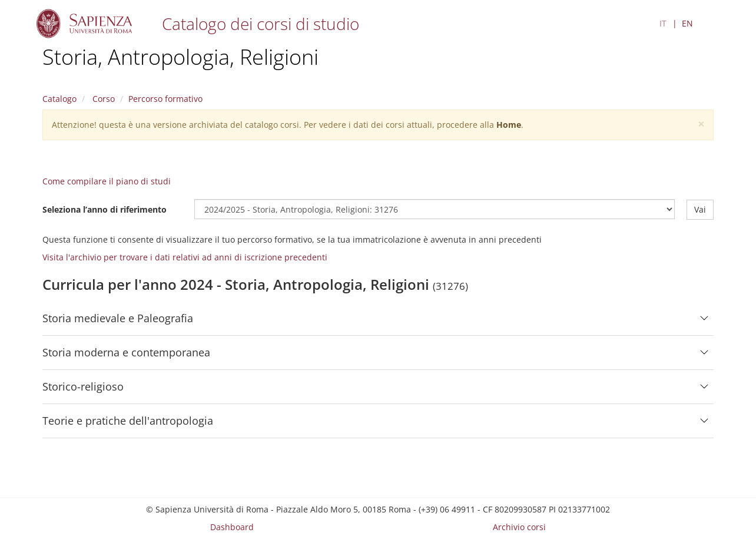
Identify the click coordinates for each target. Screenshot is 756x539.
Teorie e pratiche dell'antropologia (128, 421)
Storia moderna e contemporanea (126, 352)
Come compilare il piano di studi (107, 181)
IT (663, 23)
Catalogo (59, 99)
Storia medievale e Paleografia (118, 318)
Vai (700, 209)
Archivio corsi (519, 527)
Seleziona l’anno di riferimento (105, 209)
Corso (102, 99)
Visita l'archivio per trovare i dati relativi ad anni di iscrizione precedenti (185, 257)
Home (509, 125)
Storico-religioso (83, 386)
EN (687, 23)
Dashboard (232, 527)
